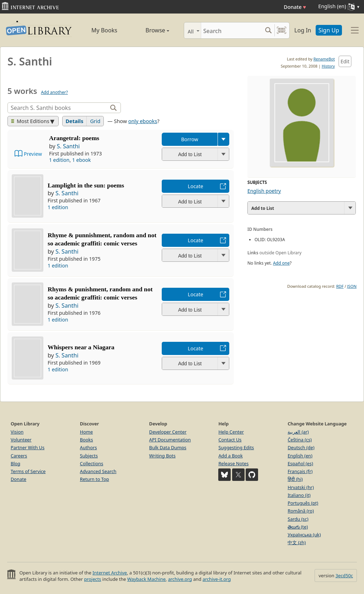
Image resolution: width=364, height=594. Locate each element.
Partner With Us (28, 447)
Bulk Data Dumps (168, 447)
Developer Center (168, 432)
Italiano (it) (299, 495)
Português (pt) (303, 503)
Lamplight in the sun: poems (86, 185)
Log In (303, 30)
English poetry (264, 191)
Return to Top (95, 479)
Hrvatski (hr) (301, 487)
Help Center (231, 432)
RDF (340, 286)
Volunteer (21, 440)
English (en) (300, 456)
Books (87, 440)
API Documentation (170, 440)
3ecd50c (344, 576)
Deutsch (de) (301, 447)
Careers (19, 456)
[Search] (232, 30)
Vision (17, 432)
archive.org (180, 579)
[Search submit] (268, 30)
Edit (345, 61)
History (328, 66)
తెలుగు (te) (298, 527)
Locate (195, 186)
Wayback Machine (146, 579)
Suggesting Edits (236, 447)
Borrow (189, 139)
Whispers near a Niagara (81, 347)
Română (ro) (301, 511)
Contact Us (230, 440)
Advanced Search (98, 471)
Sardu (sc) (298, 519)
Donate (295, 7)
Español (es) (300, 463)
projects (92, 579)
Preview (33, 154)
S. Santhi (68, 146)
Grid (95, 121)
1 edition (59, 160)
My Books (104, 30)
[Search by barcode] (282, 30)
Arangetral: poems (74, 138)
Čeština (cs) (300, 440)
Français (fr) (300, 471)
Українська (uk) (304, 535)
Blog (15, 463)
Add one (281, 263)
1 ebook (82, 160)
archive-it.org (217, 579)
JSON (352, 286)
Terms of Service (28, 471)
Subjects (89, 456)
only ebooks (143, 121)
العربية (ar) (298, 432)
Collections (92, 463)
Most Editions (30, 121)
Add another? (54, 92)
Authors (89, 447)
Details (75, 121)
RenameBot (324, 59)
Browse (150, 30)
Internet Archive (110, 573)
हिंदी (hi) (295, 479)
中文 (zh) (297, 542)
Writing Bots (162, 456)
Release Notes (233, 463)
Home (86, 432)
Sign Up (329, 30)
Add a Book (230, 456)
